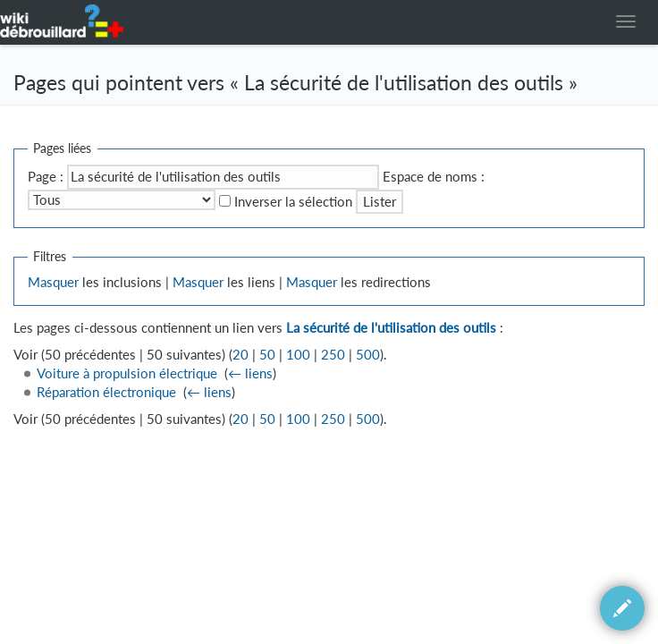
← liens (250, 373)
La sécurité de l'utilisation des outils (391, 328)
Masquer (53, 282)
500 (368, 355)
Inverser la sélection (293, 202)
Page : (46, 177)
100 (298, 355)
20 (240, 355)
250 (333, 355)
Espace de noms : (434, 177)
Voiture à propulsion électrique (127, 373)
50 (267, 355)
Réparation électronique (106, 392)
